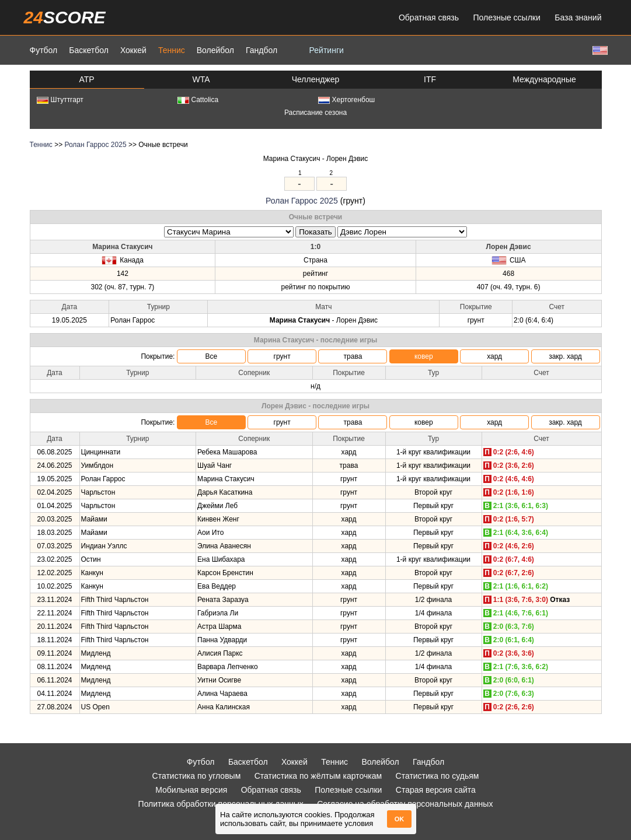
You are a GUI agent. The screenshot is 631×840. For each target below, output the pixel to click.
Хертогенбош (347, 100)
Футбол (44, 50)
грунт (282, 356)
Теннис (172, 50)
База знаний (578, 17)
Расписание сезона (315, 113)
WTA (201, 79)
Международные (544, 79)
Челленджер (316, 79)
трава (353, 356)
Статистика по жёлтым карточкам (318, 776)
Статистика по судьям (437, 776)
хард (494, 356)
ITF (430, 79)
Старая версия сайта (436, 790)
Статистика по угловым (197, 776)
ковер (424, 356)
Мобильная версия (191, 790)
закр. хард (565, 356)
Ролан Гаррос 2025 (95, 145)
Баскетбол (89, 50)
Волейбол (215, 50)
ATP (86, 79)
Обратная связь (429, 17)
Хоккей (133, 50)
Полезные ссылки (507, 17)
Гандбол (262, 50)
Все (211, 356)
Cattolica (198, 100)
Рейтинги (327, 50)
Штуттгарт (60, 100)
